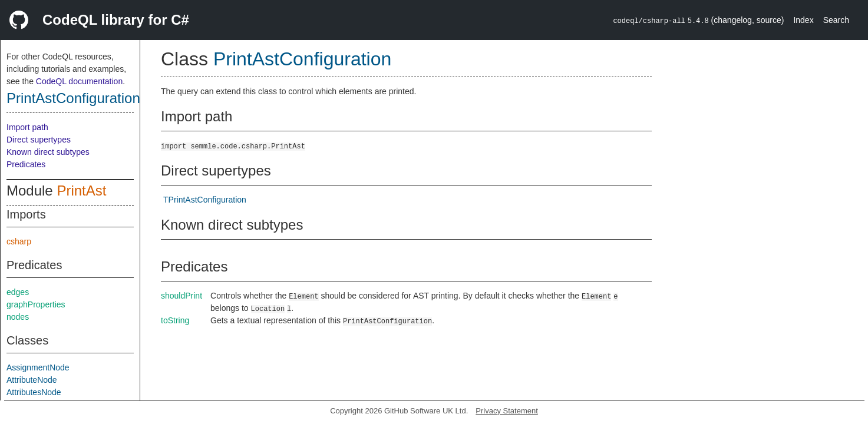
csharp (19, 241)
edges (18, 292)
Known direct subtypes (48, 152)
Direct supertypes (39, 140)
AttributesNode (34, 392)
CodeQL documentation (79, 81)
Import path (27, 127)
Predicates (26, 164)
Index (803, 20)
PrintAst (81, 191)
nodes (18, 317)
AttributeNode (32, 380)
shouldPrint (181, 296)
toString (175, 320)
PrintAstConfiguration (73, 98)
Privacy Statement (507, 411)
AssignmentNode (38, 367)
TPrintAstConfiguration (205, 200)
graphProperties (36, 304)
